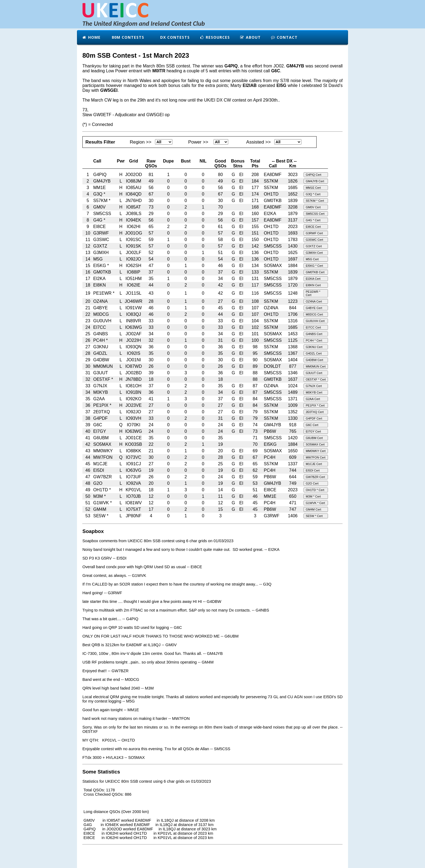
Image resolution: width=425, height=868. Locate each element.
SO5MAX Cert (315, 444)
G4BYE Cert (314, 308)
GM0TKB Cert (315, 272)
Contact (284, 37)
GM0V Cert (313, 207)
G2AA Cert (313, 399)
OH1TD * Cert (315, 490)
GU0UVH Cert (315, 321)
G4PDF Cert (314, 418)
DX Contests (174, 37)
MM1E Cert (313, 188)
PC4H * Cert (314, 340)
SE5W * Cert (314, 516)
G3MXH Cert (314, 253)
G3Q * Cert (313, 194)
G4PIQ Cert (313, 175)
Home (91, 37)
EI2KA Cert (313, 279)
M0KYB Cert (314, 392)
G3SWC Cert (314, 240)
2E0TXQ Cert (315, 412)
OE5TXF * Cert (316, 379)
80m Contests (127, 37)
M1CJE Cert (314, 464)
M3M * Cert (313, 496)
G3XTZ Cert (314, 246)
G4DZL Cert (314, 353)
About (250, 37)
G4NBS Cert (314, 334)
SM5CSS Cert (315, 214)
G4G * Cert (313, 220)
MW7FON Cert (316, 457)
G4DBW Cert (314, 360)
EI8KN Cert (313, 285)
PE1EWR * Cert (313, 293)
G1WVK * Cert (315, 503)
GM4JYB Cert (315, 181)
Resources (215, 37)
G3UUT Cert (314, 373)
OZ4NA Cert (314, 301)
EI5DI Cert (313, 470)
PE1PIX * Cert (315, 405)
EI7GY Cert (313, 431)
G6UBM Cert (314, 438)
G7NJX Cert (314, 386)
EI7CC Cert (313, 327)
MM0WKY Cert (316, 451)
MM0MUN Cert (316, 366)
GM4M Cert (313, 509)
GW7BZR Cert (315, 477)
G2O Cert (312, 483)
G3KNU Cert (314, 347)
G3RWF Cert (314, 233)
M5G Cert (312, 259)
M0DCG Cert (314, 314)
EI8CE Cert (313, 227)
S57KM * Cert (315, 201)
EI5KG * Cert (314, 266)
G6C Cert (312, 425)
